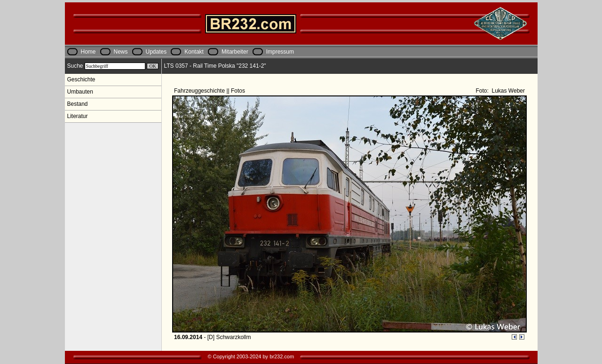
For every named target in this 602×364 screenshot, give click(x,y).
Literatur (78, 116)
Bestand (78, 104)
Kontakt (194, 52)
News (121, 52)
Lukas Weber (507, 91)
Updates (156, 52)
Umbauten (80, 92)
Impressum (280, 52)
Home (88, 52)
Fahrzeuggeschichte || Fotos (210, 91)
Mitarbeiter (235, 52)
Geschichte (81, 79)
